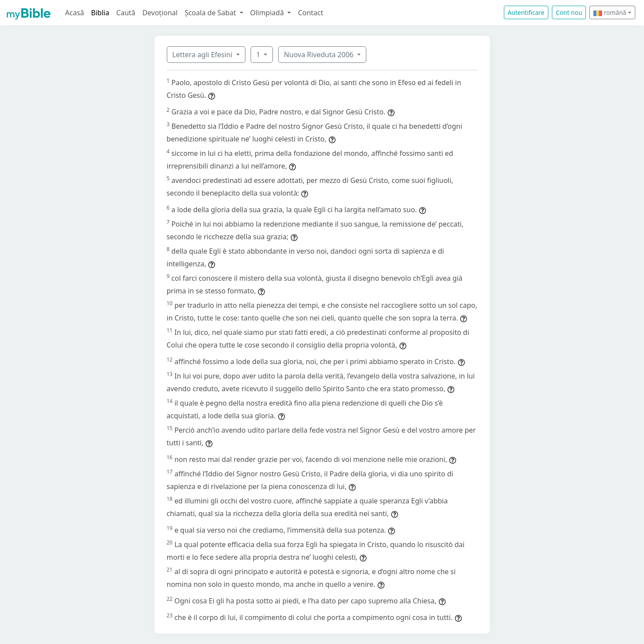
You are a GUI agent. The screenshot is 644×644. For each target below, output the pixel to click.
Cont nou (569, 12)
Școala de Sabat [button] (211, 13)
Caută (126, 13)
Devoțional (160, 13)
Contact (310, 13)
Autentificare (526, 12)
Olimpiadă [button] (268, 13)
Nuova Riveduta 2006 (319, 55)
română (610, 12)
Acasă (75, 13)
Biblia (100, 13)
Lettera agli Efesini (203, 55)
